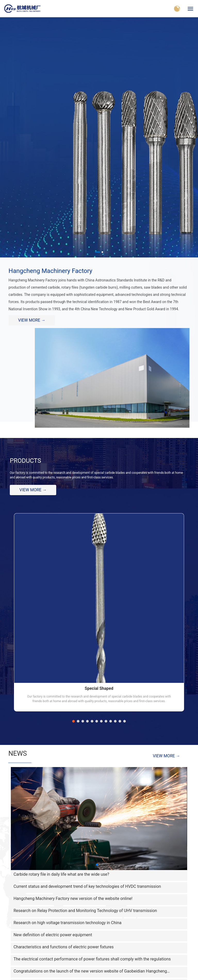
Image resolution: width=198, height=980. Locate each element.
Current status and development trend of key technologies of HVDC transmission (87, 886)
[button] (97, 252)
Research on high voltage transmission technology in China (67, 923)
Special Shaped (99, 688)
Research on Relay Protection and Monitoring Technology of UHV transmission (85, 911)
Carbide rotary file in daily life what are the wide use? (61, 874)
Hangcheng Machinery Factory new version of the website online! (73, 899)
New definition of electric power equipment (53, 935)
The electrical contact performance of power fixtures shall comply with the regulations (92, 959)
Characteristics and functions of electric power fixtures (63, 947)
